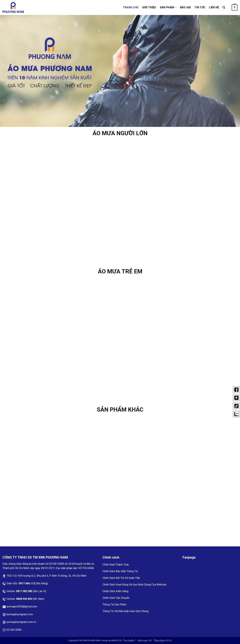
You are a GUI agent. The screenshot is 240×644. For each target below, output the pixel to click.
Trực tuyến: (129, 641)
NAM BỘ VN (116, 641)
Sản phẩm (168, 7)
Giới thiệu (149, 7)
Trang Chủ (131, 7)
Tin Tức (200, 7)
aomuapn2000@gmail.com (22, 607)
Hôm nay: (143, 641)
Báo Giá (185, 7)
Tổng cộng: (159, 641)
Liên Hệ (214, 7)
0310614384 (57, 564)
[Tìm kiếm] (224, 7)
